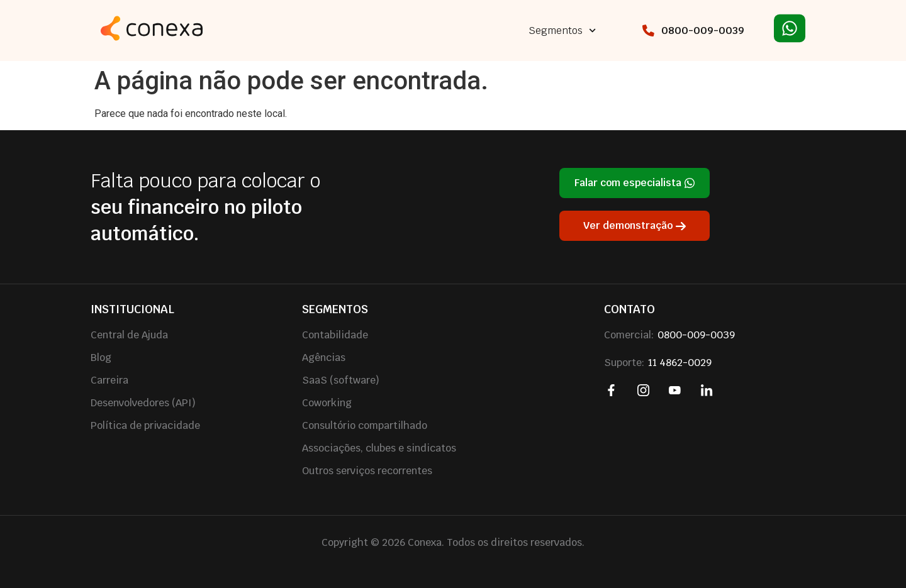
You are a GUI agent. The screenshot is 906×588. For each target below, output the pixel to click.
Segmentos (562, 31)
